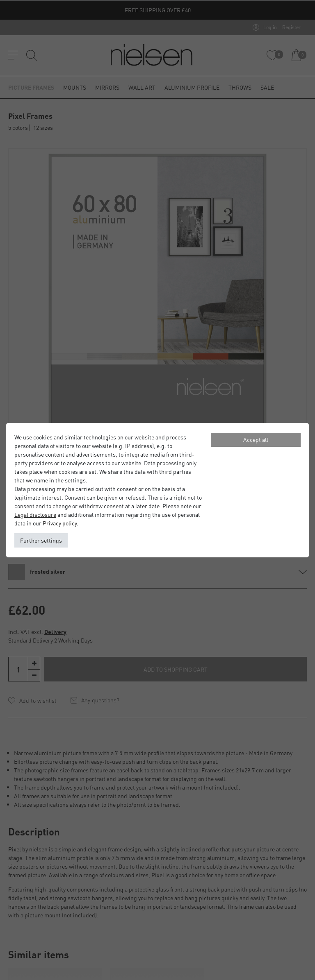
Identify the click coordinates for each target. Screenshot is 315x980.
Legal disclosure (35, 514)
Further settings (41, 540)
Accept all (256, 439)
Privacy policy (60, 523)
